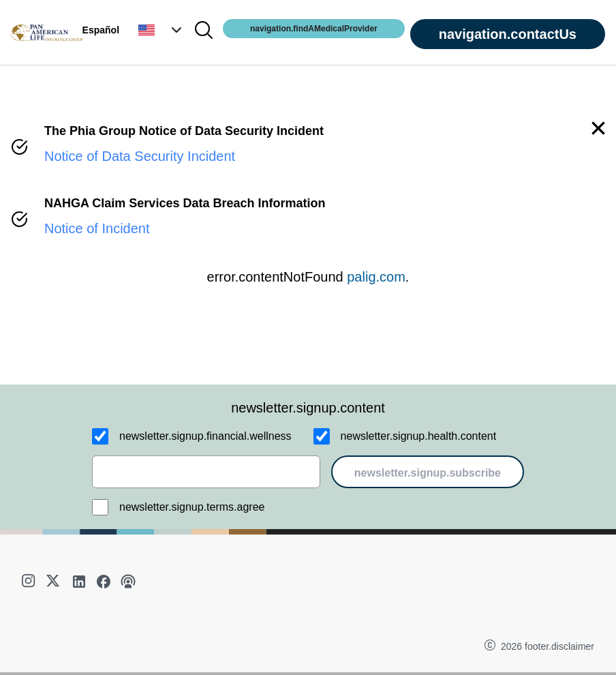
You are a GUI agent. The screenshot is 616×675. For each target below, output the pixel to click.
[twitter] (55, 582)
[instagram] (30, 582)
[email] (206, 472)
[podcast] (128, 582)
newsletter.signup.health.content (419, 436)
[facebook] (104, 582)
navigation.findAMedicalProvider (314, 29)
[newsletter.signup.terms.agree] (100, 507)
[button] (161, 30)
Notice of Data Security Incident (140, 156)
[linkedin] (79, 582)
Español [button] (101, 30)
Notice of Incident (97, 228)
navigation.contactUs (508, 34)
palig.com (376, 277)
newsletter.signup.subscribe (428, 473)
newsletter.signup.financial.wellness (205, 436)
